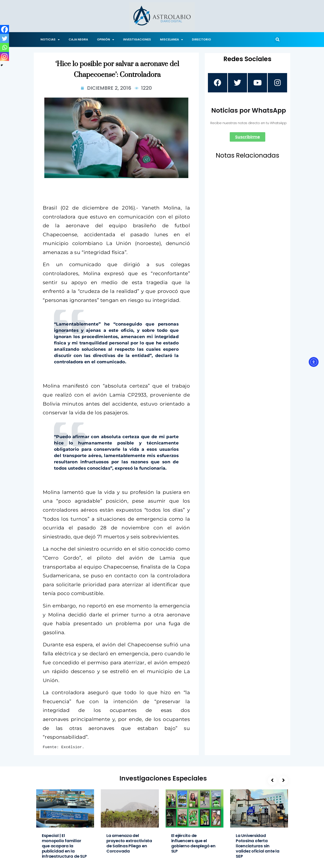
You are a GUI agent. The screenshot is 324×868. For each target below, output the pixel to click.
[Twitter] (4, 38)
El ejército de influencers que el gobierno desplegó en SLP (193, 843)
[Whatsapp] (4, 47)
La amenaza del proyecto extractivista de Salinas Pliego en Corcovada (129, 843)
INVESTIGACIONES (137, 39)
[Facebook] (4, 29)
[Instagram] (4, 56)
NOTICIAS (50, 40)
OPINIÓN (106, 40)
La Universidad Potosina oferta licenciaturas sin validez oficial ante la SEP (258, 846)
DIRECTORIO (201, 39)
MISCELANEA (171, 40)
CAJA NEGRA (78, 39)
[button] (277, 40)
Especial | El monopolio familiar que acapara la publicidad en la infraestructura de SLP (64, 846)
